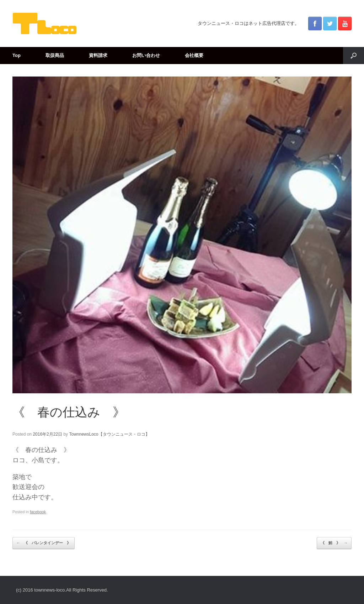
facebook (38, 512)
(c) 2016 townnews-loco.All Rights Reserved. (62, 590)
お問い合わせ (146, 55)
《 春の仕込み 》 (69, 412)
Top (17, 55)
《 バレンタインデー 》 (44, 543)
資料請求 (98, 55)
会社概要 (194, 55)
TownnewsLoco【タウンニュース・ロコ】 (109, 434)
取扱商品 (55, 55)
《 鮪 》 (334, 543)
